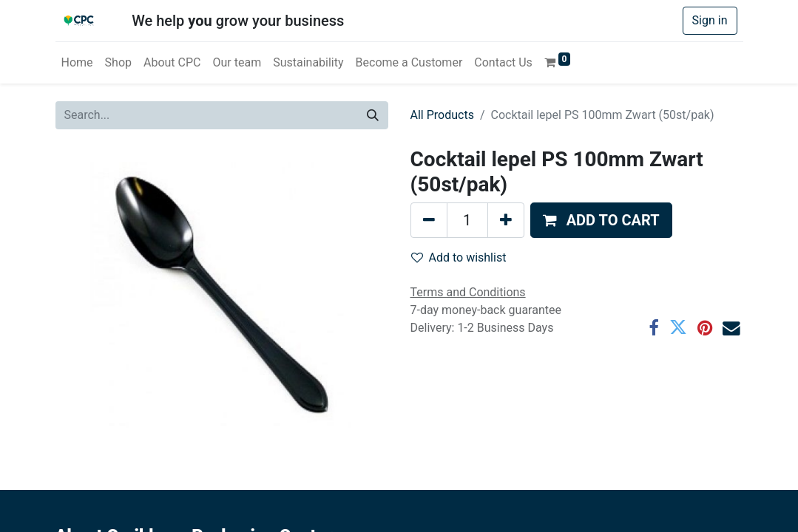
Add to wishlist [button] (459, 258)
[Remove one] (429, 220)
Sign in (710, 20)
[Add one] (506, 220)
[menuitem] (77, 63)
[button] (601, 220)
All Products (442, 115)
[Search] (373, 115)
